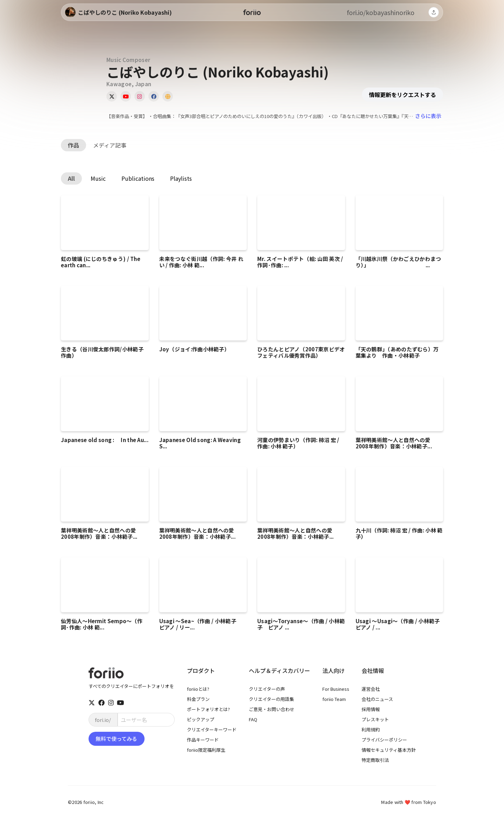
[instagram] (111, 703)
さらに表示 (428, 116)
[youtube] (120, 703)
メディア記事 (110, 145)
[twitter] (92, 703)
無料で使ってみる (116, 739)
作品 (73, 145)
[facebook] (101, 703)
